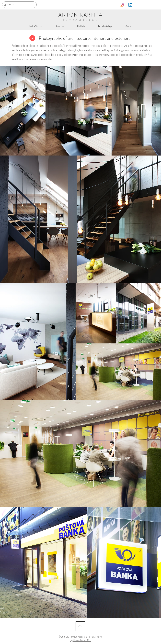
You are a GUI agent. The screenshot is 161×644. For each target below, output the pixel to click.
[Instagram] (122, 5)
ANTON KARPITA (81, 15)
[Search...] (18, 5)
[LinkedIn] (130, 5)
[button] (81, 26)
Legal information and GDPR (81, 640)
